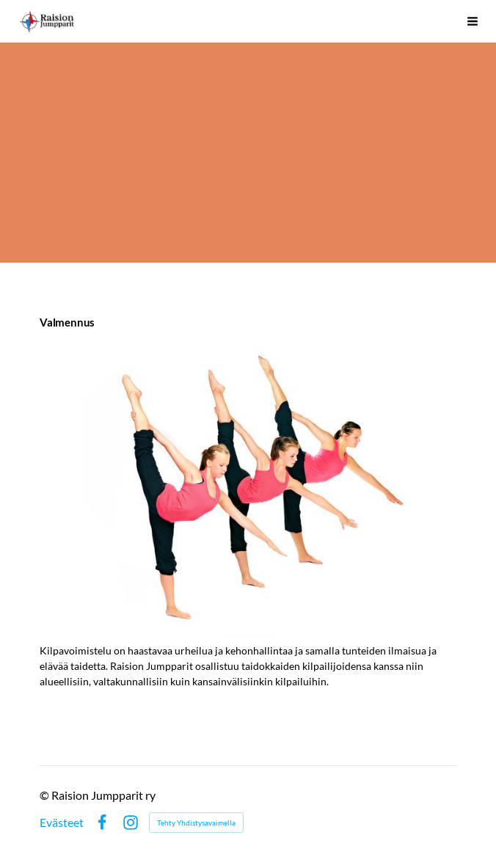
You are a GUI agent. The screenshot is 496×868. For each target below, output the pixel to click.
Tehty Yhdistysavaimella (196, 823)
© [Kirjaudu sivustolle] (45, 795)
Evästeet (62, 823)
